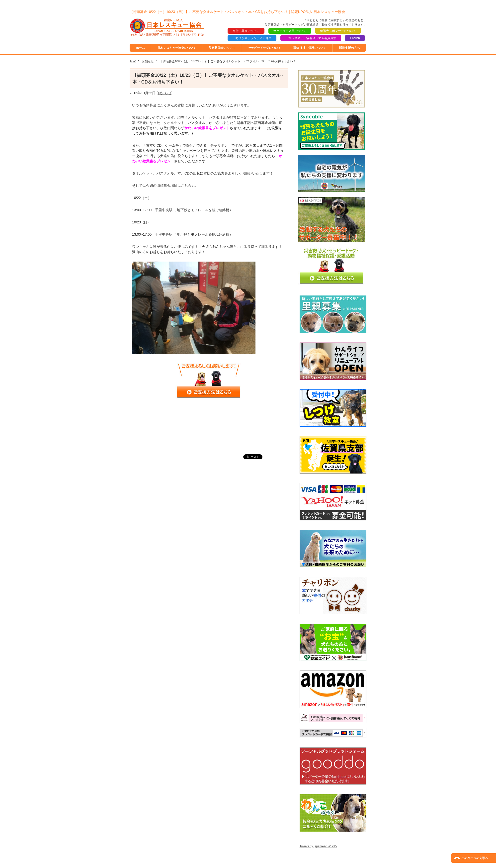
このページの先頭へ (475, 858)
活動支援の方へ (349, 48)
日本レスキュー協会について (177, 48)
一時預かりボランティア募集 (252, 38)
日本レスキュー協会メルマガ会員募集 (311, 38)
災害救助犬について (222, 48)
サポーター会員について (290, 31)
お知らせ (165, 93)
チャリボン (219, 145)
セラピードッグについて (264, 48)
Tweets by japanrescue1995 (318, 846)
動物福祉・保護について (310, 48)
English (355, 38)
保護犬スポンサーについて (338, 31)
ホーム (140, 48)
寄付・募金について (246, 31)
